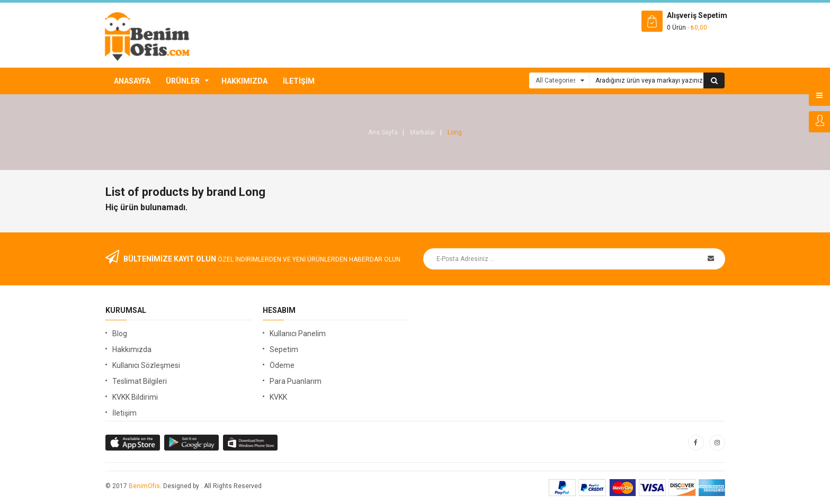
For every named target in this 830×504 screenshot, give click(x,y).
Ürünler (183, 81)
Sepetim (284, 349)
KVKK (278, 397)
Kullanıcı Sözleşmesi (146, 365)
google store (133, 443)
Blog (120, 334)
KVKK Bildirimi (135, 397)
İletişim (299, 81)
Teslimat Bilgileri (140, 381)
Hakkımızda (244, 81)
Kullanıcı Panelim (298, 334)
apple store (192, 443)
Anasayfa (132, 81)
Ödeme (282, 365)
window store (251, 443)
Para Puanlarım (296, 381)
